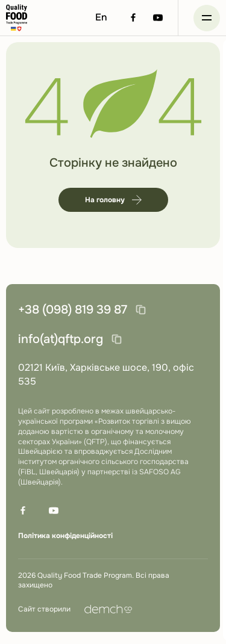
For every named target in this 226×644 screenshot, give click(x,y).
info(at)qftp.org (61, 339)
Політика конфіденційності (65, 536)
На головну (113, 200)
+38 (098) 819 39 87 (73, 310)
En (101, 17)
